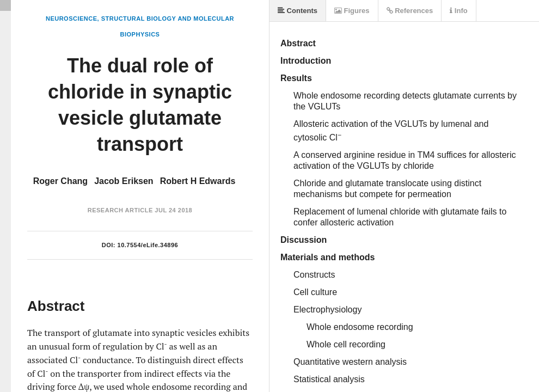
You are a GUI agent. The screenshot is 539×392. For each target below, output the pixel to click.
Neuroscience (72, 19)
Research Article (120, 210)
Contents (298, 11)
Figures (352, 11)
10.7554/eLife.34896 (148, 245)
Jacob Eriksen (124, 181)
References (410, 11)
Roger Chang (60, 181)
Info (458, 11)
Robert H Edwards (198, 181)
